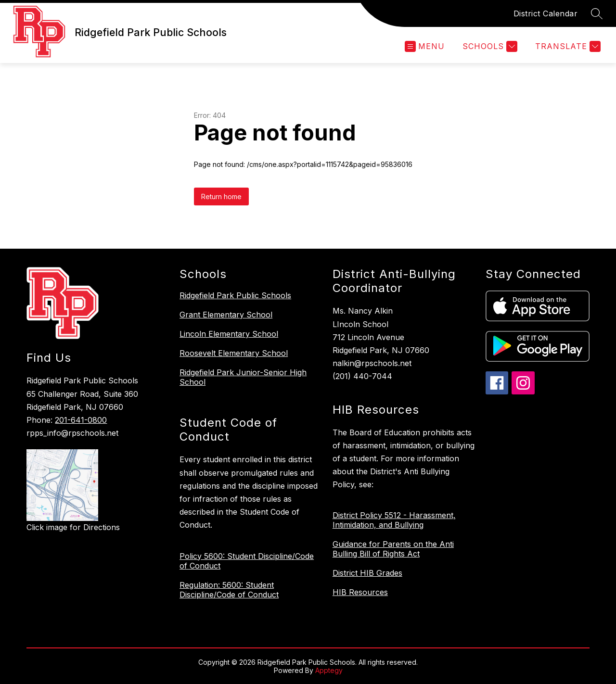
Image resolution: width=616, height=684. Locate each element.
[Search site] (597, 13)
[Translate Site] (567, 46)
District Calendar (546, 13)
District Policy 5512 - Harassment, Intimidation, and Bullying (394, 520)
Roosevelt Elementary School (234, 353)
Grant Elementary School (226, 315)
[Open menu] (425, 46)
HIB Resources (360, 592)
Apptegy (329, 670)
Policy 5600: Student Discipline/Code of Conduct (247, 561)
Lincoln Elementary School (229, 334)
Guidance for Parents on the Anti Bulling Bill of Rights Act (393, 549)
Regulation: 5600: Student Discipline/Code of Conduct (229, 590)
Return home (221, 196)
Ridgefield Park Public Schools (235, 295)
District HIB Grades (367, 573)
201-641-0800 (81, 420)
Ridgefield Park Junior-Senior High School (243, 377)
